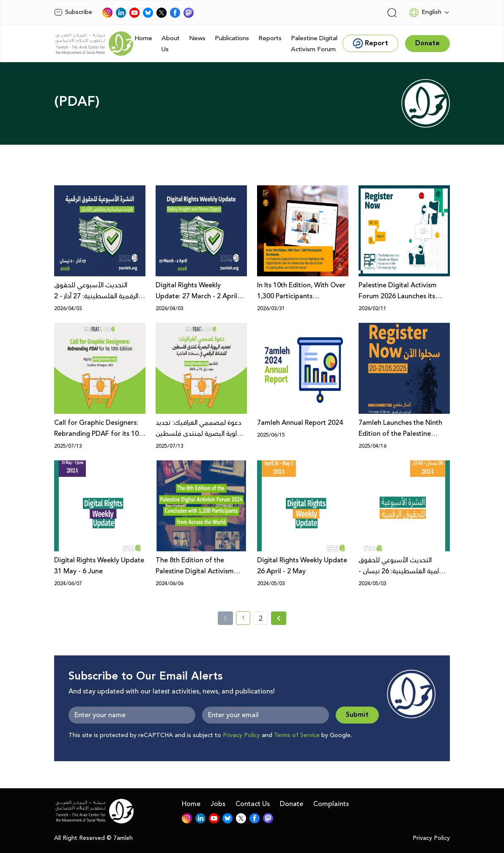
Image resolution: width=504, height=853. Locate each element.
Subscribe (73, 12)
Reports (270, 38)
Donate (292, 804)
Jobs (218, 804)
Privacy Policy (241, 735)
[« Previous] (225, 618)
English (425, 13)
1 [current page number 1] (246, 619)
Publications (232, 38)
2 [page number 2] (261, 618)
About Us (171, 44)
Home (143, 38)
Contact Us (253, 804)
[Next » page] (279, 618)
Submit (357, 715)
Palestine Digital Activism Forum (314, 44)
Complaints (331, 804)
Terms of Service (297, 735)
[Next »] (279, 618)
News (197, 38)
